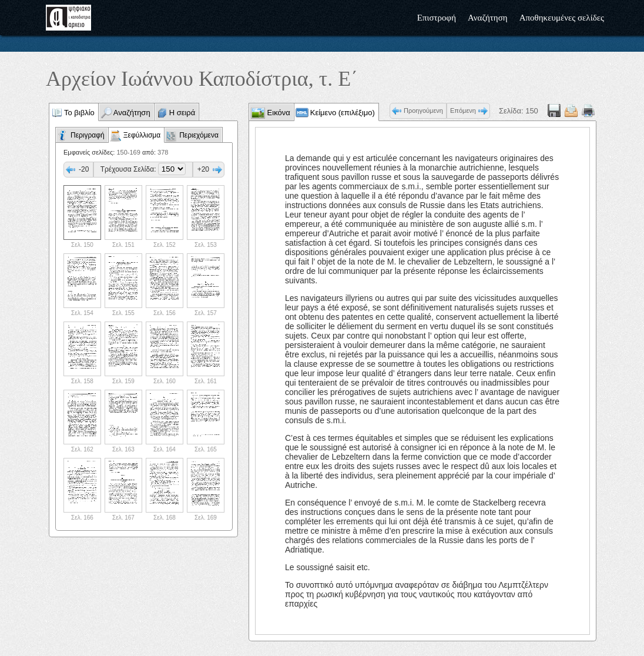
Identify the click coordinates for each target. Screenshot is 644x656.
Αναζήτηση (488, 18)
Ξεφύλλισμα (142, 135)
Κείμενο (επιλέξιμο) (343, 113)
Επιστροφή (437, 18)
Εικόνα (278, 113)
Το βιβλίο (79, 113)
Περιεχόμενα (199, 135)
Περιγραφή (88, 135)
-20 (84, 169)
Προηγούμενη (423, 111)
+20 (203, 169)
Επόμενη (463, 111)
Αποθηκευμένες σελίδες (562, 18)
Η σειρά (182, 113)
